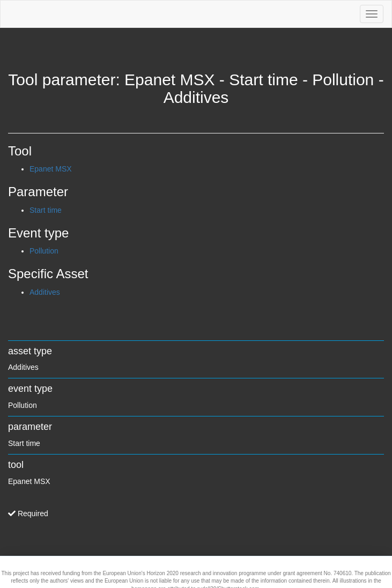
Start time (46, 210)
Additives (45, 292)
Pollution (44, 251)
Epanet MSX (51, 169)
